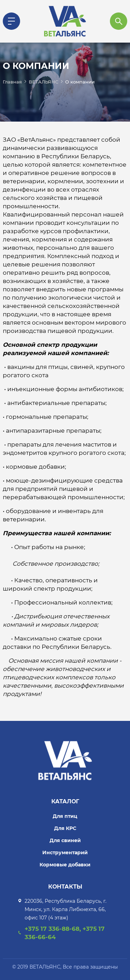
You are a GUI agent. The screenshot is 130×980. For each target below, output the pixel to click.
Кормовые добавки (65, 865)
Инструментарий (65, 853)
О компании (80, 82)
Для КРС (65, 828)
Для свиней (65, 840)
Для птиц (65, 816)
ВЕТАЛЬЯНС (44, 82)
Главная (12, 82)
